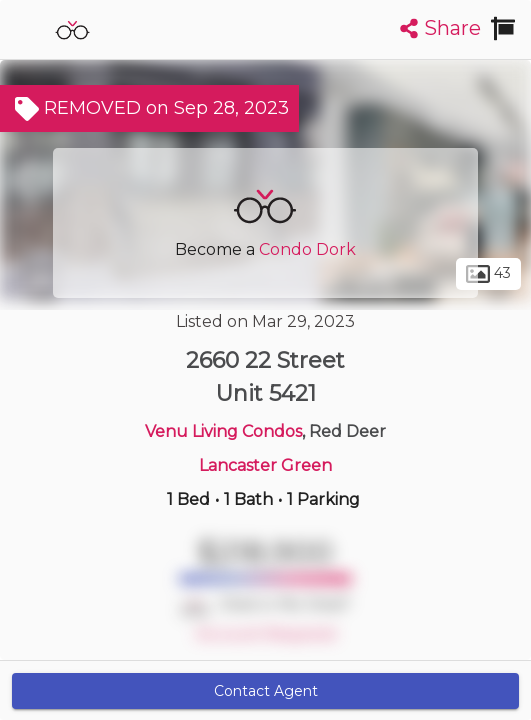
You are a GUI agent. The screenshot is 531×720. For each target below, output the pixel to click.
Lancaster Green (265, 465)
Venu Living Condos (223, 431)
